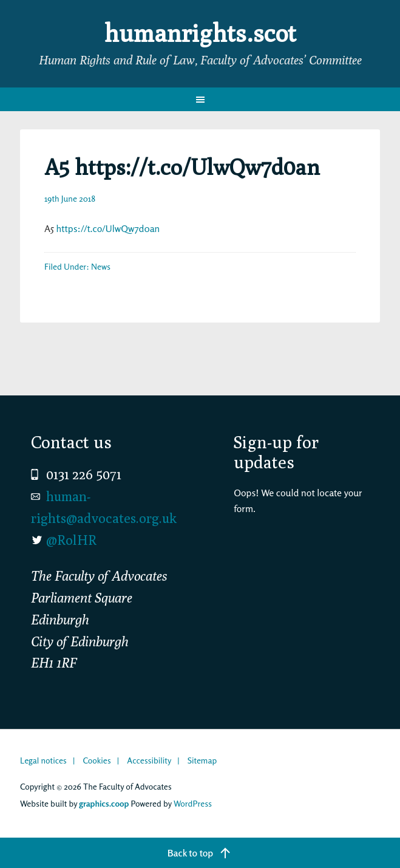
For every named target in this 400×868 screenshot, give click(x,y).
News (101, 266)
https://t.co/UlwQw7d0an (108, 228)
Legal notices (43, 760)
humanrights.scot (200, 33)
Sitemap (202, 760)
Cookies (97, 760)
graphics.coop (104, 803)
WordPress (193, 803)
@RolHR (71, 540)
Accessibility (149, 760)
